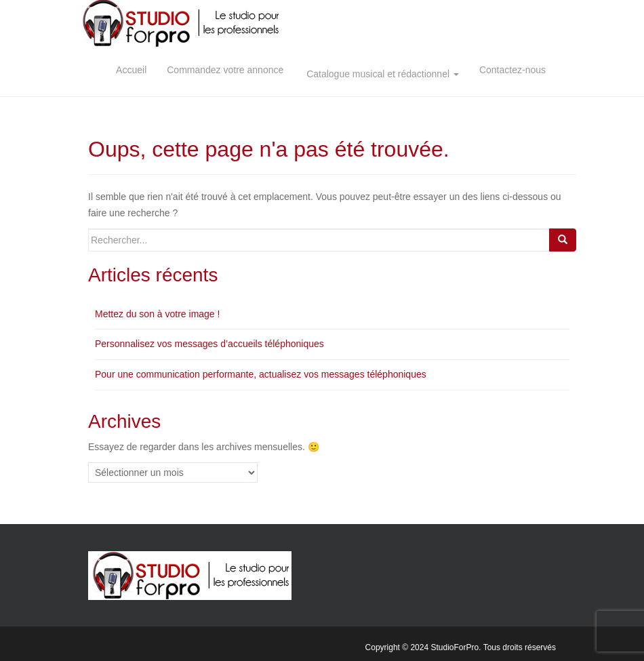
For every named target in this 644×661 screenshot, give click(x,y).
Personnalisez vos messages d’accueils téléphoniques (209, 344)
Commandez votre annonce (225, 70)
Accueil (131, 70)
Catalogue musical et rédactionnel (381, 70)
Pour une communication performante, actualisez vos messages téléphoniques (261, 374)
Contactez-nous (512, 70)
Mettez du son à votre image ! (157, 314)
